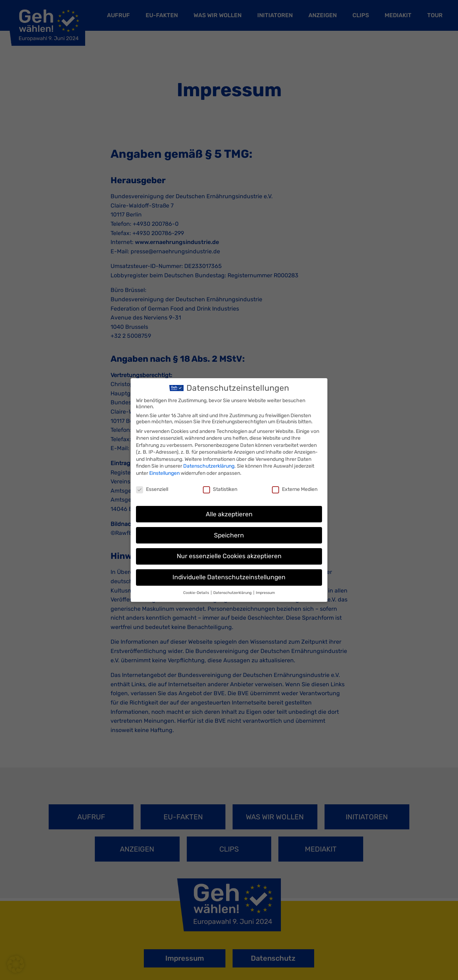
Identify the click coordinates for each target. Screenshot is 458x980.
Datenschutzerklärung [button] (233, 593)
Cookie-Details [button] (197, 593)
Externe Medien (295, 489)
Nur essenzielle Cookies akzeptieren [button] (229, 556)
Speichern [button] (229, 535)
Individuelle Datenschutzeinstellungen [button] (229, 577)
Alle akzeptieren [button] (229, 514)
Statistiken (220, 489)
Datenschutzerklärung (209, 466)
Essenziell (152, 489)
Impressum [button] (265, 593)
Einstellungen (164, 473)
